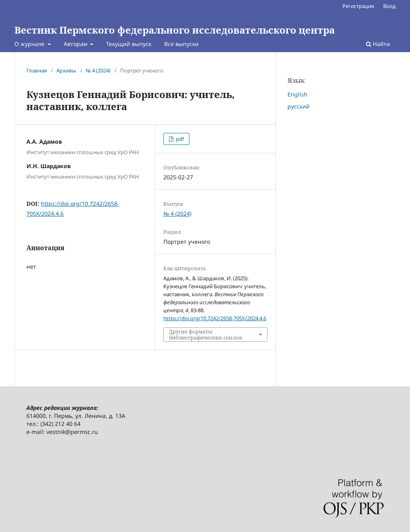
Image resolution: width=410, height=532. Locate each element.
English (297, 94)
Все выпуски (181, 44)
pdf (179, 139)
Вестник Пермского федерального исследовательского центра (175, 30)
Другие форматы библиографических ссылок (206, 334)
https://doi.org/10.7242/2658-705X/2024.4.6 (215, 318)
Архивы (66, 70)
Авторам (76, 44)
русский (298, 106)
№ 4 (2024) (98, 70)
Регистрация (358, 6)
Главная (37, 70)
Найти (378, 44)
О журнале (30, 44)
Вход (389, 6)
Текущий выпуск (129, 44)
